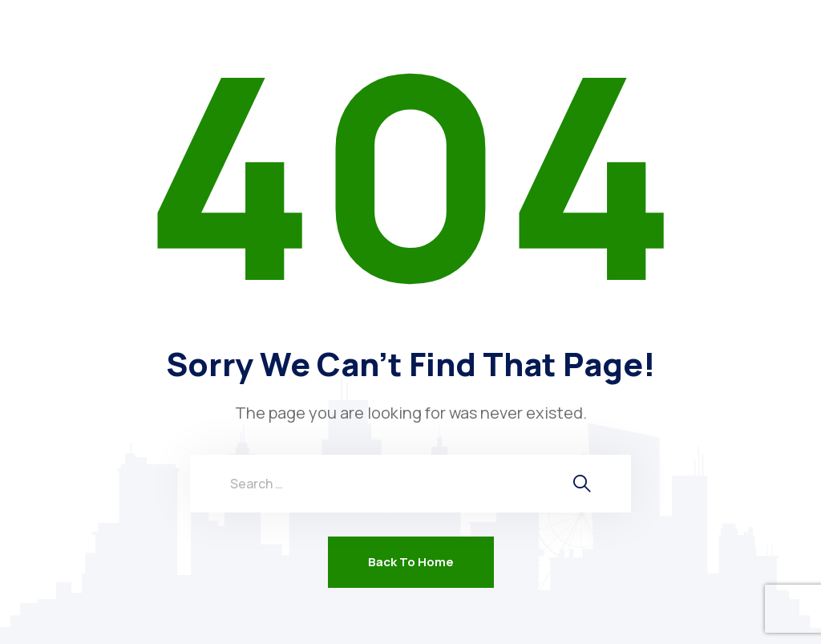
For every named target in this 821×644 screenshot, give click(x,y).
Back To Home (411, 562)
